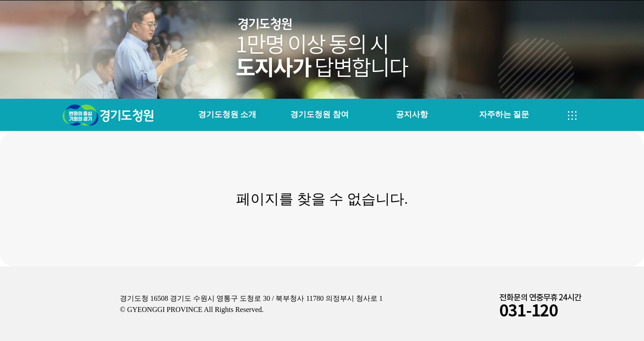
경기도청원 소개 (227, 114)
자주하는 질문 (504, 114)
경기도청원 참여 (319, 114)
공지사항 (412, 114)
